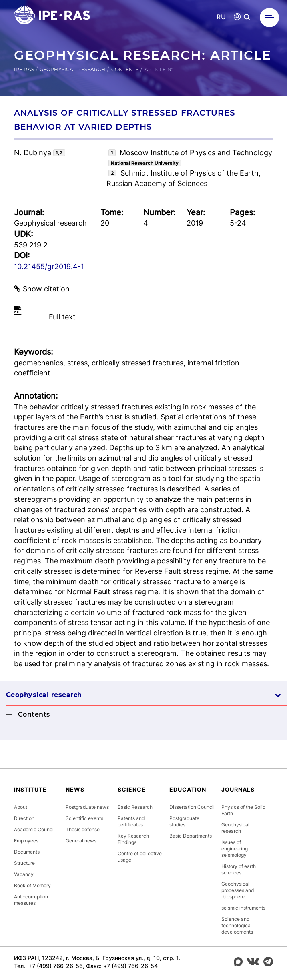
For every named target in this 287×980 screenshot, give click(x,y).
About (21, 807)
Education (188, 789)
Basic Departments (191, 836)
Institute (30, 789)
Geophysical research (72, 69)
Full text (62, 317)
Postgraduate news (87, 807)
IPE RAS (24, 69)
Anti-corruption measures (31, 900)
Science (132, 789)
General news (81, 841)
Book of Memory (32, 885)
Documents (27, 852)
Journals (238, 789)
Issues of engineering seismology (235, 849)
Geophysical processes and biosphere (238, 890)
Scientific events (84, 818)
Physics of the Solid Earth (243, 810)
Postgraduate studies (184, 821)
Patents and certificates (131, 821)
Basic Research (135, 807)
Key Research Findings (133, 839)
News (75, 789)
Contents (125, 69)
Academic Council (34, 829)
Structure (24, 863)
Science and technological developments (237, 925)
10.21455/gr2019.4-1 (49, 266)
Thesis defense (83, 829)
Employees (26, 841)
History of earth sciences (239, 869)
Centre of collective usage (140, 857)
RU (221, 17)
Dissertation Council (192, 807)
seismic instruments (243, 908)
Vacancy (24, 874)
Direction (24, 818)
